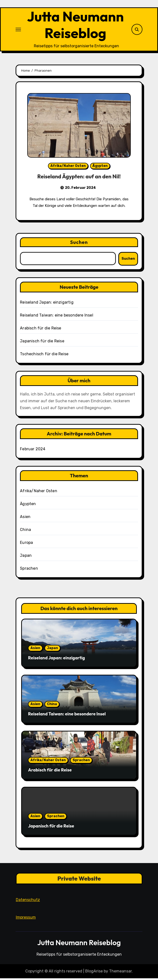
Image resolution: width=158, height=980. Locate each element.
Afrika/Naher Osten (68, 168)
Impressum (26, 919)
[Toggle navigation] (18, 30)
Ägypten (100, 168)
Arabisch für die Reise (41, 330)
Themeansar (120, 973)
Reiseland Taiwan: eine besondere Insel (57, 317)
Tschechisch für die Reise (44, 356)
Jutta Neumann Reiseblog (75, 26)
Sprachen (29, 570)
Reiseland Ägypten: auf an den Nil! (79, 178)
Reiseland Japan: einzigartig (47, 304)
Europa (26, 544)
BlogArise (94, 973)
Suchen (79, 244)
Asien (25, 518)
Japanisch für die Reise (42, 343)
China (25, 531)
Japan (26, 557)
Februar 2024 (33, 451)
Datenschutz (28, 902)
